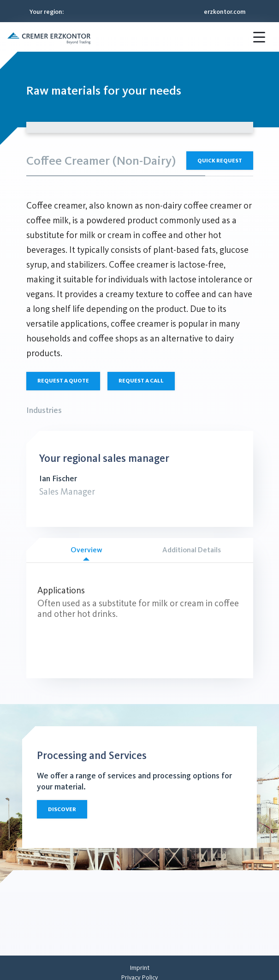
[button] (49, 37)
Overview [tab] (87, 553)
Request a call (141, 381)
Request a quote (63, 381)
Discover (62, 809)
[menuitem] (139, 968)
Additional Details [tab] (192, 550)
